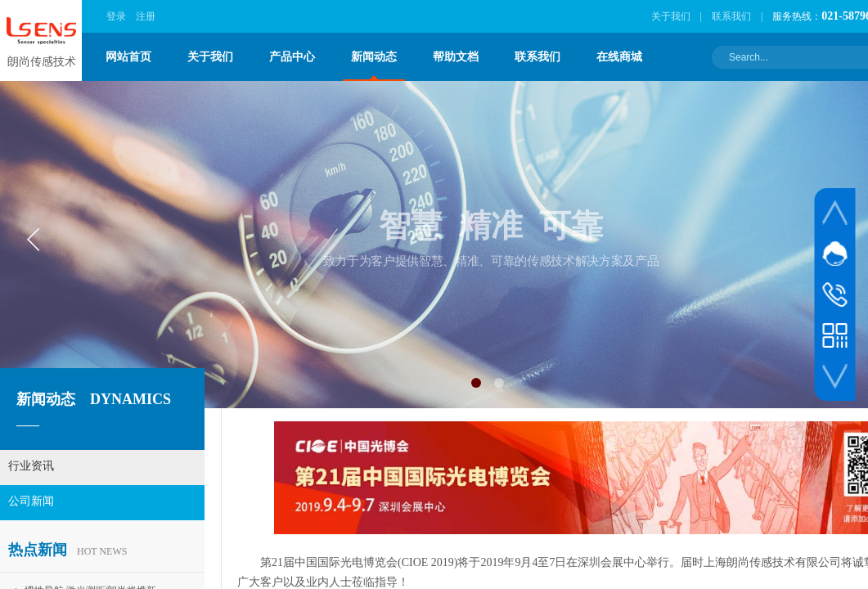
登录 (116, 16)
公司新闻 (31, 501)
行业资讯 (31, 466)
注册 (146, 16)
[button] (476, 383)
